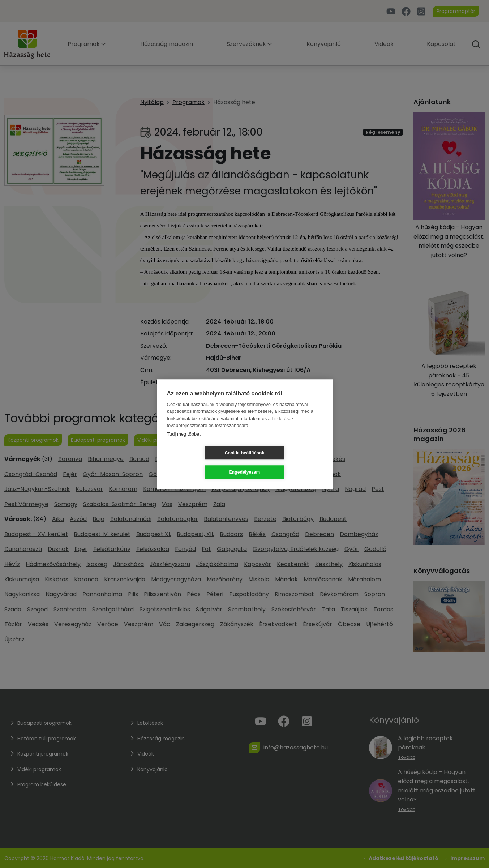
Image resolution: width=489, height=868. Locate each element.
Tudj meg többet (184, 443)
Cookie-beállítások (202, 462)
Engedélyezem (288, 462)
